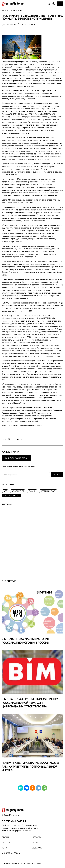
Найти (57, 475)
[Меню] (60, 4)
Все (5, 491)
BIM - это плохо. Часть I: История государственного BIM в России (25, 641)
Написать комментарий (16, 458)
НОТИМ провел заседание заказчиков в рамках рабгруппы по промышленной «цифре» (30, 766)
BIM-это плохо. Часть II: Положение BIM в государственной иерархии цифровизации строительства (31, 703)
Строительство (10, 24)
